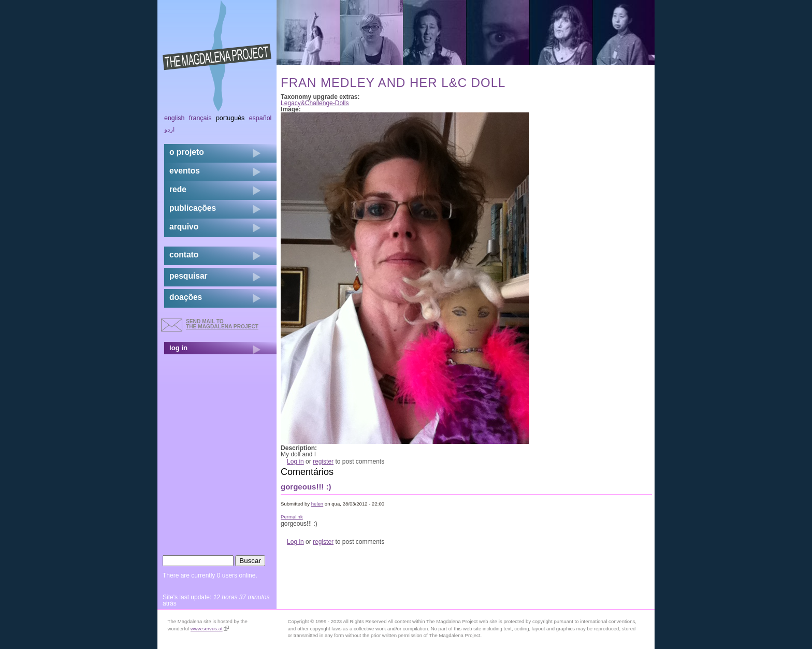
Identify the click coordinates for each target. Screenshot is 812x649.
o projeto (187, 152)
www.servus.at (210, 629)
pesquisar (189, 276)
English (175, 118)
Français (200, 118)
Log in (295, 461)
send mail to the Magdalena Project (222, 324)
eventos (185, 171)
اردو (169, 129)
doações (186, 297)
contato (184, 255)
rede (178, 189)
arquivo (184, 227)
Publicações (193, 208)
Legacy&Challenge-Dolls (315, 103)
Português (230, 118)
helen (317, 504)
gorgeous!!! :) (306, 487)
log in (178, 348)
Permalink (292, 517)
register (323, 461)
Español (260, 118)
